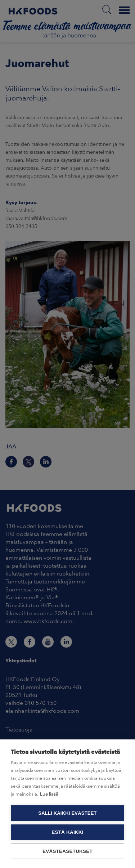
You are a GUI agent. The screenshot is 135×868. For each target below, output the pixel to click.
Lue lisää (49, 794)
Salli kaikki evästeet (67, 813)
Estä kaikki (67, 832)
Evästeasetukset (67, 851)
